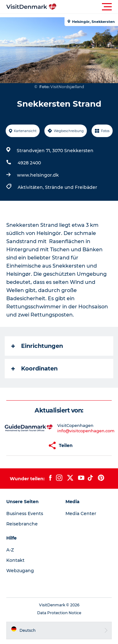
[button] (87, 7)
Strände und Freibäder (71, 187)
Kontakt (15, 560)
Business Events (25, 514)
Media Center (81, 514)
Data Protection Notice (59, 613)
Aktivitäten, (31, 187)
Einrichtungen (37, 346)
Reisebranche (22, 524)
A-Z (10, 550)
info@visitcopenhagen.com (86, 431)
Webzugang (20, 571)
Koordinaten (34, 369)
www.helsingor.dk (38, 175)
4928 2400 (29, 163)
